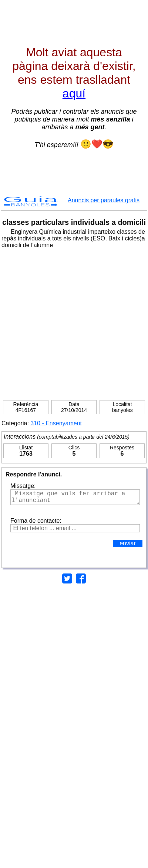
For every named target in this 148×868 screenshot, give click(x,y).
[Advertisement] (79, 322)
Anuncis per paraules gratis (104, 200)
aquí (74, 93)
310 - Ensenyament (56, 423)
